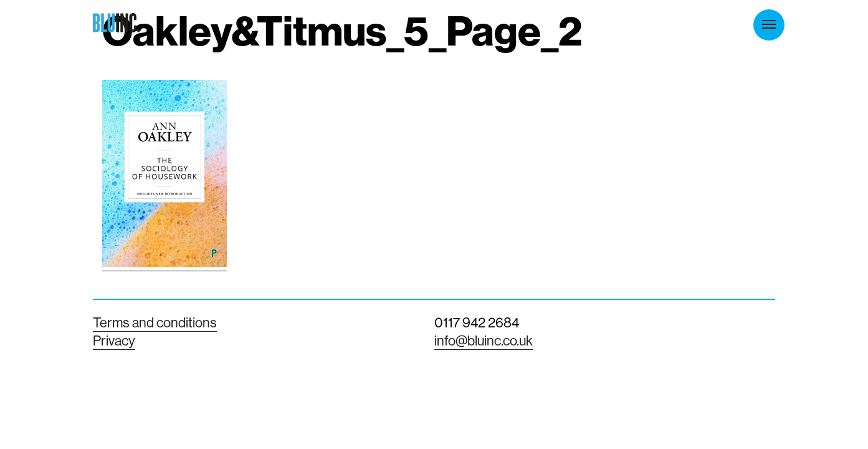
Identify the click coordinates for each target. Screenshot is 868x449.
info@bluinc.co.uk (484, 340)
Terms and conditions (155, 322)
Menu (769, 24)
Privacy (114, 340)
